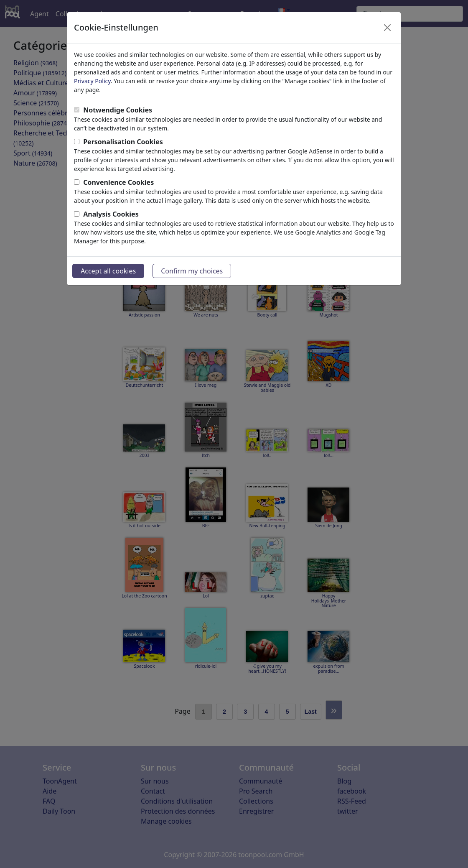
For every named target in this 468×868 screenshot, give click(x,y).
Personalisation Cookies (123, 142)
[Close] (387, 28)
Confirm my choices (192, 271)
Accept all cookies (108, 271)
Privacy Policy (92, 81)
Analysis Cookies (111, 214)
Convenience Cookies (118, 182)
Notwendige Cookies (118, 110)
